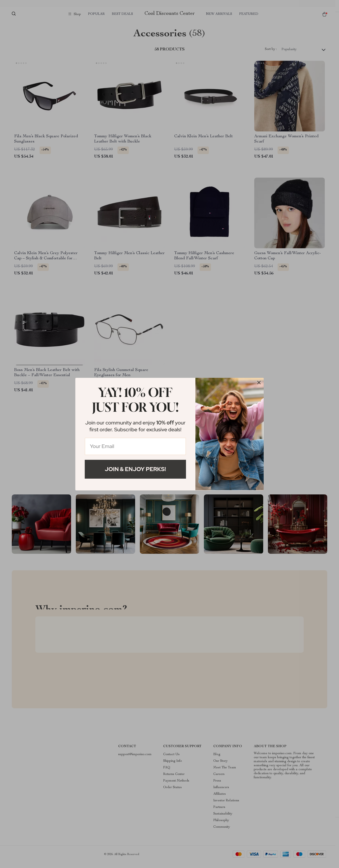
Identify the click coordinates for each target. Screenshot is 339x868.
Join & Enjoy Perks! (135, 469)
